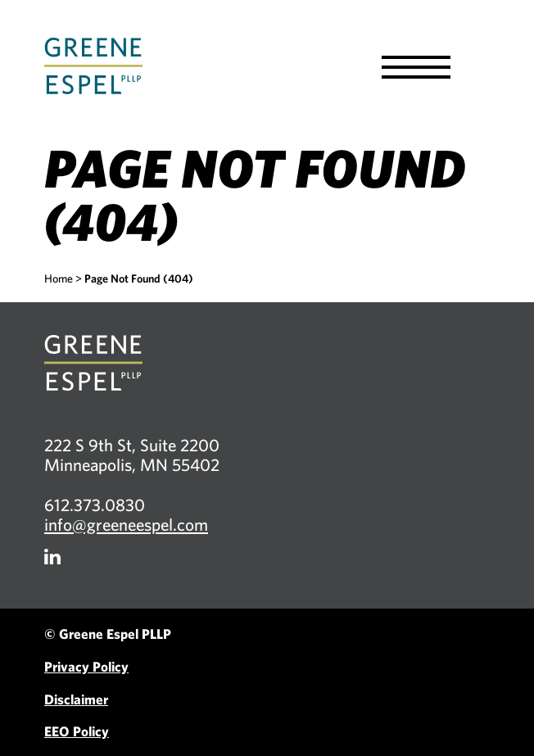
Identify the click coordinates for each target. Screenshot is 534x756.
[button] (416, 67)
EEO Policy (77, 731)
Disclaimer (76, 699)
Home (59, 278)
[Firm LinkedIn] (52, 557)
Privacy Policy (86, 666)
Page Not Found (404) (139, 278)
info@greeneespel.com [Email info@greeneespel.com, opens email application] (126, 524)
